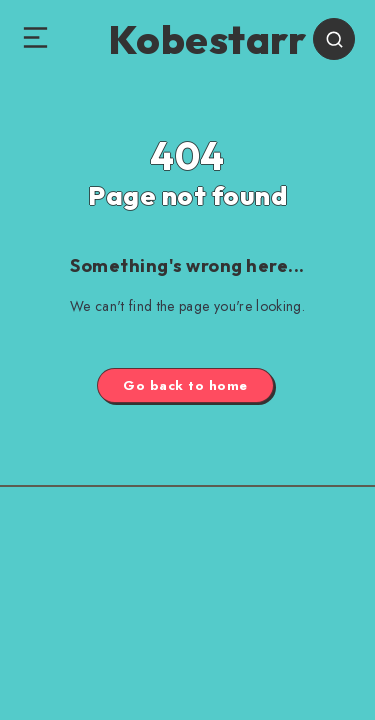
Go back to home (185, 385)
